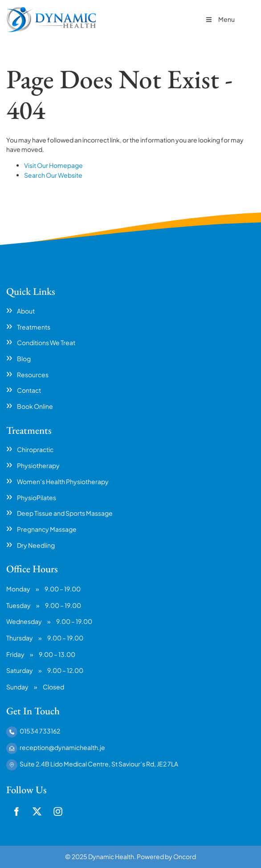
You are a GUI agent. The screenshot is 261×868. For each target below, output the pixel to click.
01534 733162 (40, 731)
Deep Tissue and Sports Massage (65, 513)
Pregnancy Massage (47, 529)
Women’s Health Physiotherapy (63, 481)
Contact (29, 390)
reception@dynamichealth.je (62, 747)
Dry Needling (36, 545)
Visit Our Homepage (53, 165)
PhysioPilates (37, 497)
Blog (24, 359)
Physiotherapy (38, 465)
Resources (33, 375)
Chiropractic (35, 449)
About (26, 311)
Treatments (34, 327)
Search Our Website (53, 175)
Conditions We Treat (46, 342)
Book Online (35, 406)
